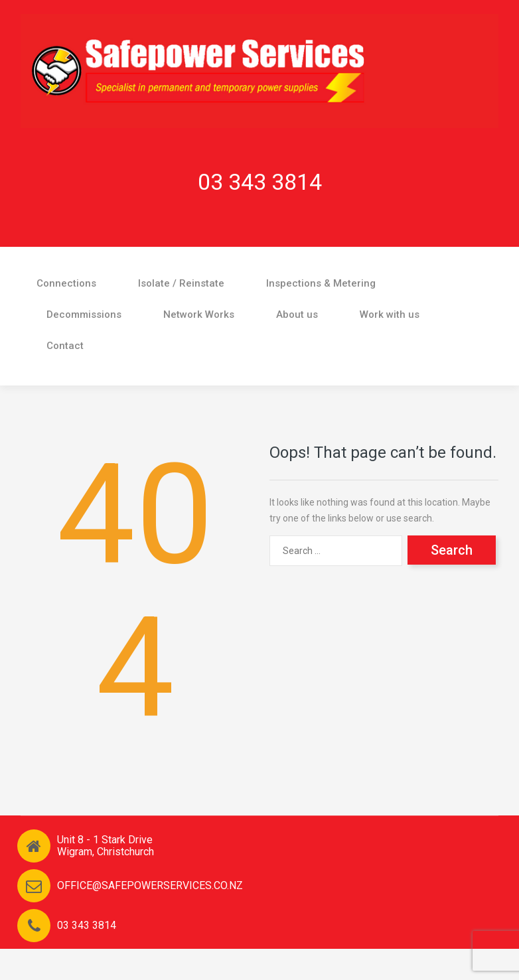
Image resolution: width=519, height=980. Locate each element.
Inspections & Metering (321, 283)
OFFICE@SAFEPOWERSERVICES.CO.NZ (150, 885)
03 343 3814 (260, 182)
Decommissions (84, 315)
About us (297, 315)
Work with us (390, 315)
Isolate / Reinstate (181, 283)
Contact (65, 346)
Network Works (199, 315)
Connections (66, 283)
